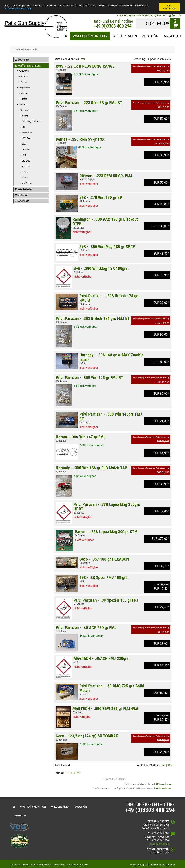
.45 (24, 127)
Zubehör (23, 195)
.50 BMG (26, 161)
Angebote (24, 201)
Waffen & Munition (29, 66)
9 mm (25, 116)
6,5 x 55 (26, 166)
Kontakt (84, 865)
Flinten (24, 99)
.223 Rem (27, 138)
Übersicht (24, 60)
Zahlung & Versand (141, 16)
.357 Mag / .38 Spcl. (32, 121)
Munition (23, 105)
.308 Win (26, 150)
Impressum (73, 865)
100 (170, 765)
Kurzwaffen (24, 71)
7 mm (25, 172)
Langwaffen (24, 88)
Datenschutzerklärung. (19, 9)
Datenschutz (59, 865)
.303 (24, 144)
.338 (24, 155)
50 (164, 765)
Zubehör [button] (150, 36)
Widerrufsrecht (44, 865)
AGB (33, 865)
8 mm (25, 178)
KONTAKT (161, 16)
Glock (23, 82)
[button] (66, 36)
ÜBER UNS (175, 16)
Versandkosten (164, 784)
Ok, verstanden (169, 7)
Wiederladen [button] (125, 36)
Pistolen (24, 77)
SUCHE (122, 16)
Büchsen (25, 93)
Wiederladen (25, 189)
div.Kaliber (27, 183)
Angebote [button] (173, 36)
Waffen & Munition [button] (90, 36)
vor (83, 59)
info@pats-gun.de (159, 844)
